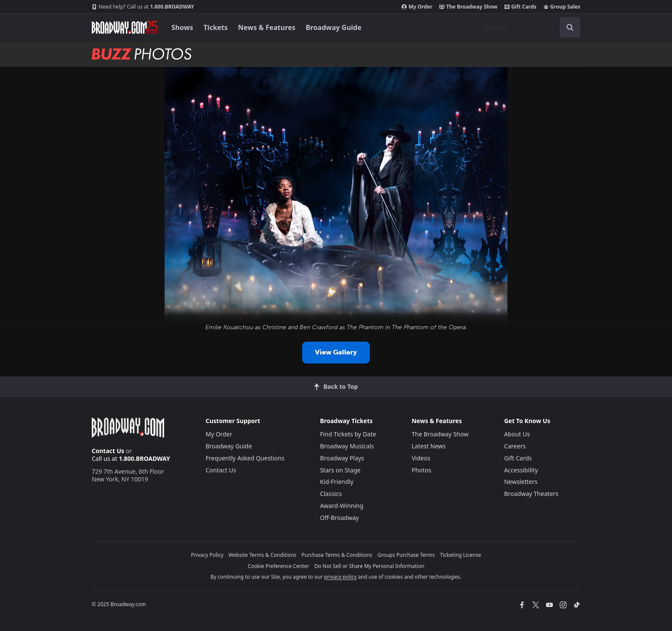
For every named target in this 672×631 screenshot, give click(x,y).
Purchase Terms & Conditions (337, 555)
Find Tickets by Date (348, 434)
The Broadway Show (468, 7)
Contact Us (108, 451)
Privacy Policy (207, 555)
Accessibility (521, 470)
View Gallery (336, 352)
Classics (331, 494)
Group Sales (562, 7)
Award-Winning (342, 506)
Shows (182, 27)
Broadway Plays (342, 458)
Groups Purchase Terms (406, 555)
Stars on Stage (340, 470)
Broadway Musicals (347, 446)
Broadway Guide (333, 27)
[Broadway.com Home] (125, 27)
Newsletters (521, 482)
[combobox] (529, 27)
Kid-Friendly (337, 482)
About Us (517, 434)
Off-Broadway (340, 518)
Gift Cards (520, 7)
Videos (421, 458)
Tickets (216, 27)
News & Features (267, 27)
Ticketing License (461, 555)
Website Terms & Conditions (262, 555)
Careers (515, 446)
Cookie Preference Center (279, 566)
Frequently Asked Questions (245, 458)
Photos (421, 470)
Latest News (429, 446)
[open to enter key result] (570, 27)
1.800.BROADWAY (143, 7)
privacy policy (340, 577)
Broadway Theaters (531, 494)
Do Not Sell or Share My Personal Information (369, 566)
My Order (417, 7)
